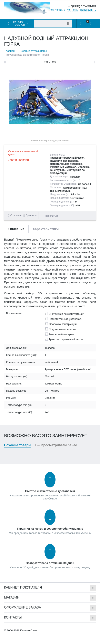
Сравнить (31, 215)
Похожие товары (18, 445)
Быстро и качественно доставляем (50, 491)
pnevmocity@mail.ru (53, 9)
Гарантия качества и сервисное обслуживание (50, 529)
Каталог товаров (19, 24)
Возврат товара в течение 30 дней (50, 563)
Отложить (16, 215)
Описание (16, 229)
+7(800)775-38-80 (82, 6)
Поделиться (50, 216)
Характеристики (46, 229)
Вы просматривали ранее (56, 445)
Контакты (72, 9)
